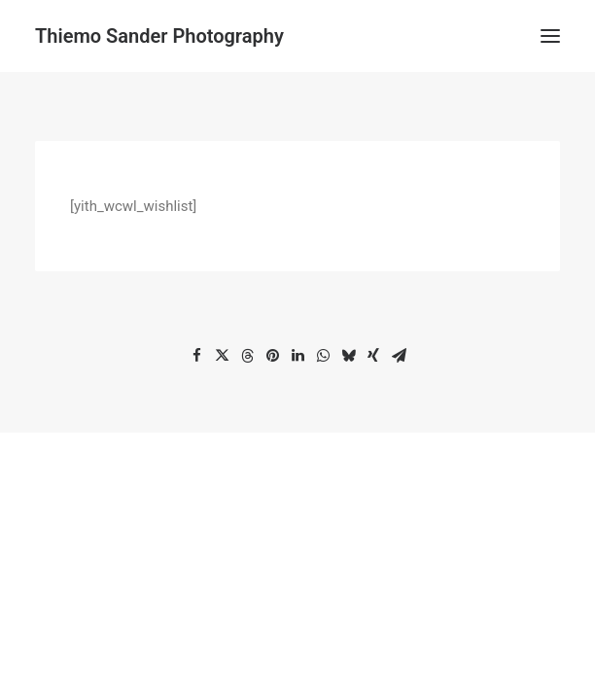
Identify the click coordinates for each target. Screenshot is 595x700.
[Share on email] (399, 356)
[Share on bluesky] (348, 356)
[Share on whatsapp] (323, 356)
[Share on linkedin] (297, 356)
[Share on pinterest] (272, 356)
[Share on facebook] (196, 356)
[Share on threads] (247, 356)
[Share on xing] (373, 356)
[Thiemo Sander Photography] (159, 36)
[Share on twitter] (222, 356)
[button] (550, 36)
